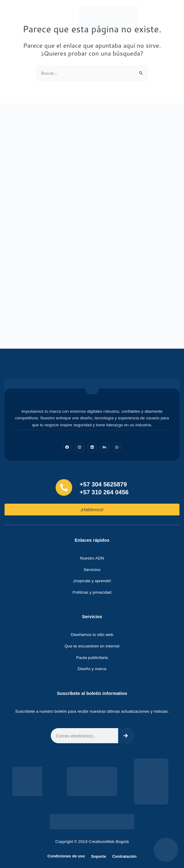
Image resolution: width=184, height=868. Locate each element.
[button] (171, 18)
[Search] (126, 736)
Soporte (99, 856)
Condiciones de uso (66, 856)
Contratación (124, 856)
